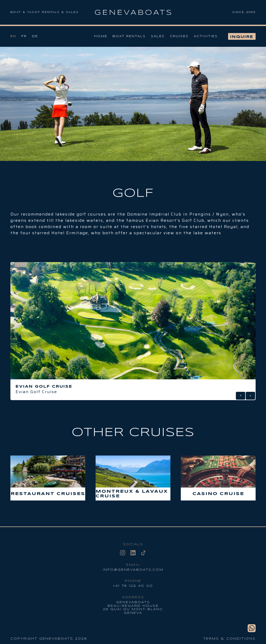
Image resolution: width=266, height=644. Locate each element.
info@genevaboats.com (133, 570)
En (13, 36)
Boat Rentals (129, 36)
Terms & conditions (229, 639)
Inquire (242, 37)
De (35, 36)
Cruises (179, 36)
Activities (206, 36)
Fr (24, 36)
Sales (158, 36)
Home (101, 36)
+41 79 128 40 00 (133, 586)
